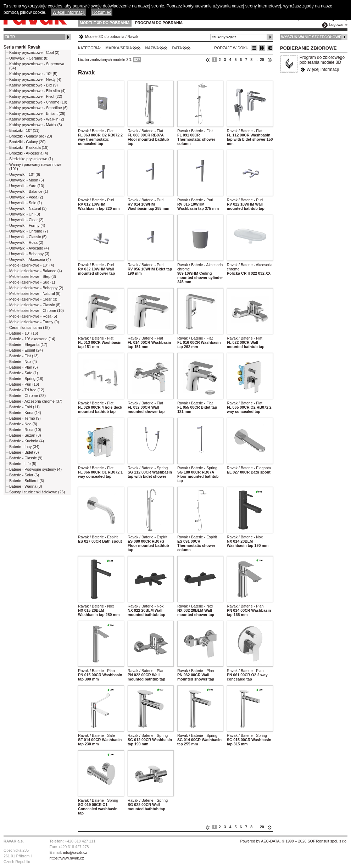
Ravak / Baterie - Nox (245, 537)
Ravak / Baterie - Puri (96, 200)
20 (262, 60)
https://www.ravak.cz (66, 858)
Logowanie (338, 24)
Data (177, 48)
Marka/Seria (119, 48)
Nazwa (152, 48)
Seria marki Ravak (22, 47)
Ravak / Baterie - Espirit (98, 537)
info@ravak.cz (75, 852)
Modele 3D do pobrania (105, 23)
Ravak (133, 37)
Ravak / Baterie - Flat (96, 131)
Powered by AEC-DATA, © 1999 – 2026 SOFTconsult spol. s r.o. (294, 841)
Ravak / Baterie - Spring (148, 468)
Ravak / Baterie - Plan (245, 606)
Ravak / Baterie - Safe (96, 735)
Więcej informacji (323, 69)
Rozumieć (102, 12)
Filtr (10, 37)
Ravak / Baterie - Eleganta (249, 468)
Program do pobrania (159, 23)
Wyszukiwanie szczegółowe (311, 37)
